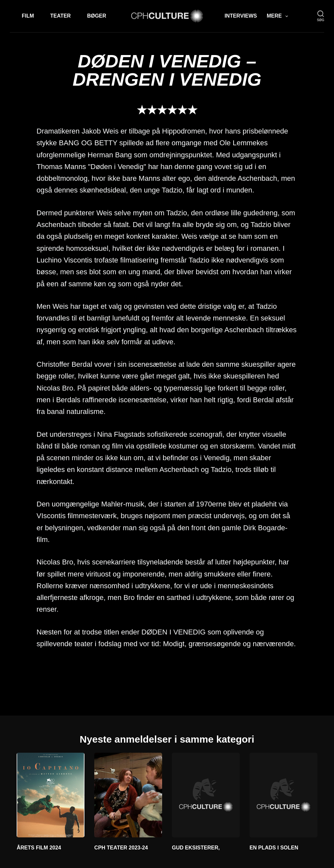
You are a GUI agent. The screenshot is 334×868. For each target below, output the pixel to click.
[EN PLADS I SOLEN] (283, 795)
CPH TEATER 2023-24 (121, 848)
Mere (279, 16)
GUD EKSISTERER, (196, 848)
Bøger (97, 16)
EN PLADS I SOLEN (274, 848)
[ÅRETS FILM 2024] (51, 795)
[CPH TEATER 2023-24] (128, 795)
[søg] (321, 16)
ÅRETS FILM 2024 (39, 848)
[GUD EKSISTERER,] (206, 795)
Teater (61, 16)
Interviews (241, 16)
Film (28, 16)
